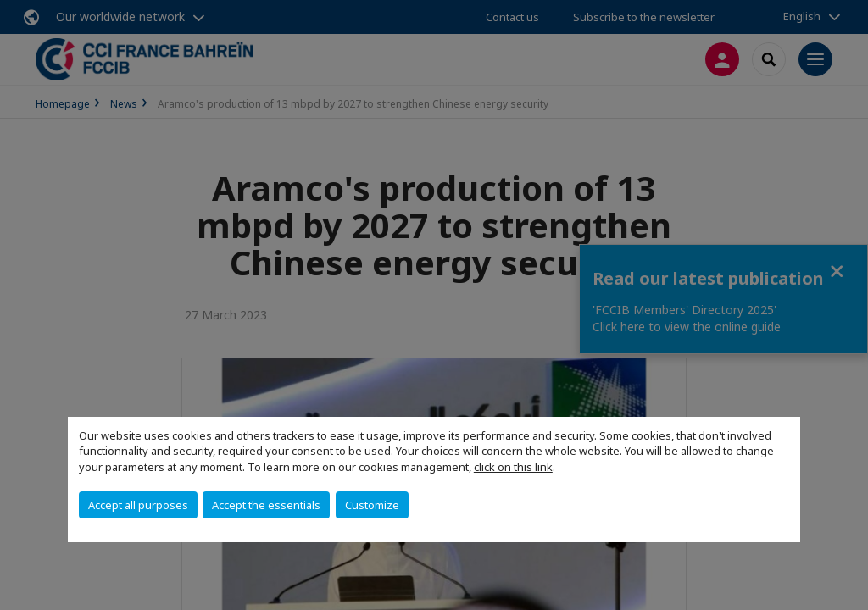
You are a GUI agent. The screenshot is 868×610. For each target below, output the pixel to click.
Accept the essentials (266, 505)
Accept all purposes (138, 505)
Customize (372, 505)
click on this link (513, 467)
